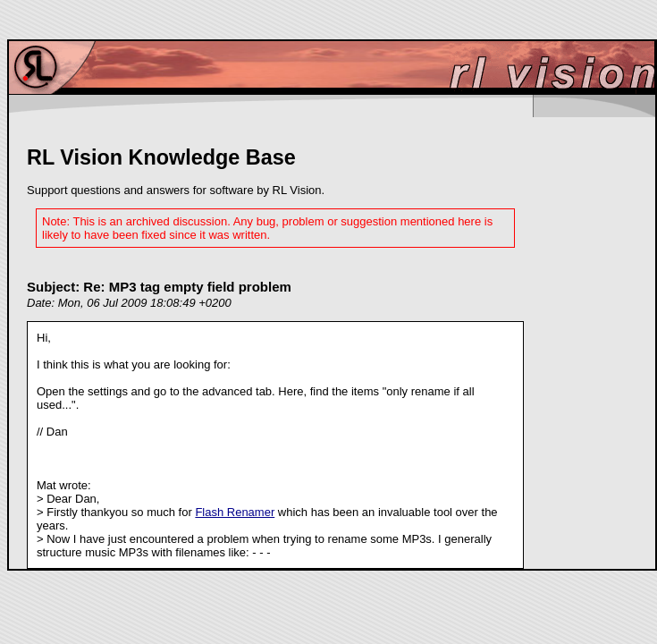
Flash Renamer (235, 512)
